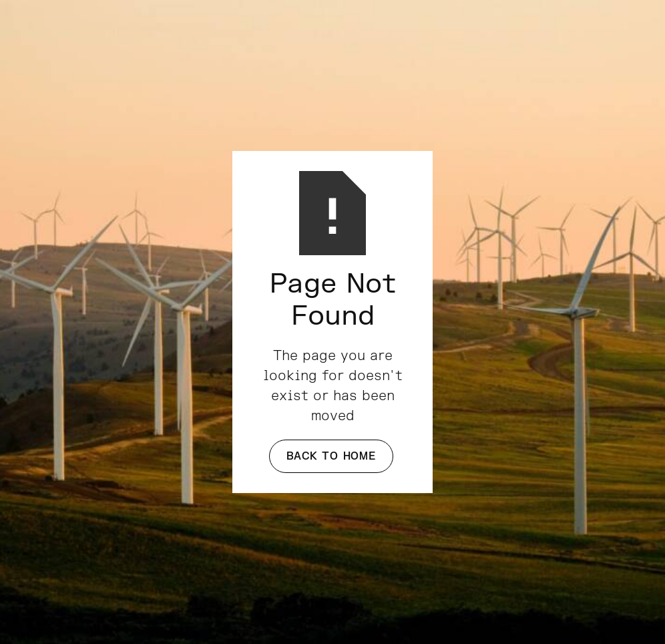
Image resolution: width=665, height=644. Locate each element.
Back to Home (331, 456)
